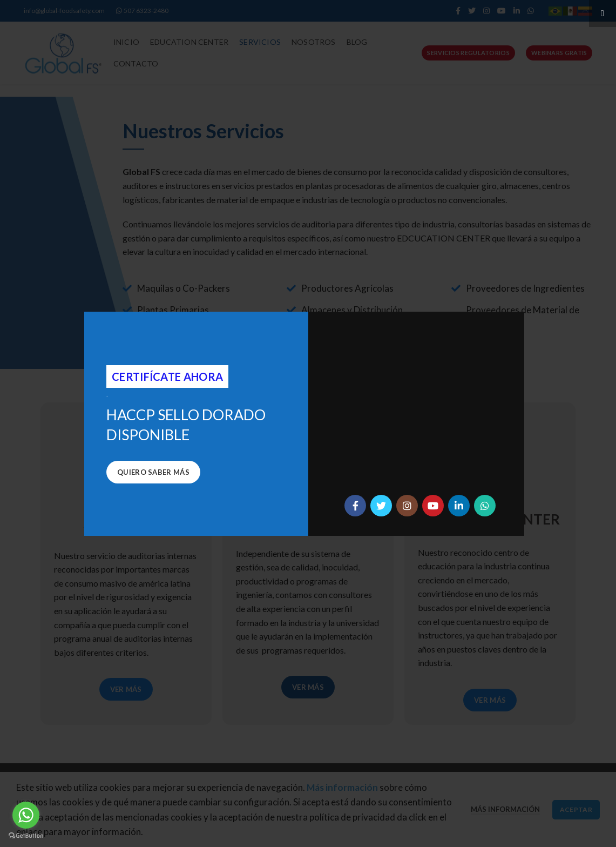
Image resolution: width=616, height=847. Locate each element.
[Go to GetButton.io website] (26, 836)
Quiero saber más (153, 472)
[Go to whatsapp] (26, 815)
